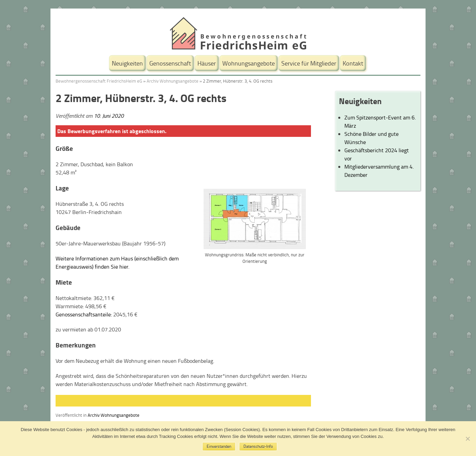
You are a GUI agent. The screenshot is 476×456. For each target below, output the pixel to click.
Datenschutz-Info (258, 446)
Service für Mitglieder (309, 63)
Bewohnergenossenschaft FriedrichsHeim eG (99, 81)
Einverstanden (219, 446)
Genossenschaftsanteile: (84, 314)
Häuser (207, 63)
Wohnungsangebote (249, 63)
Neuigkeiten (127, 63)
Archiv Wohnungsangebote (173, 81)
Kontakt (353, 63)
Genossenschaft (170, 63)
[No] (467, 439)
